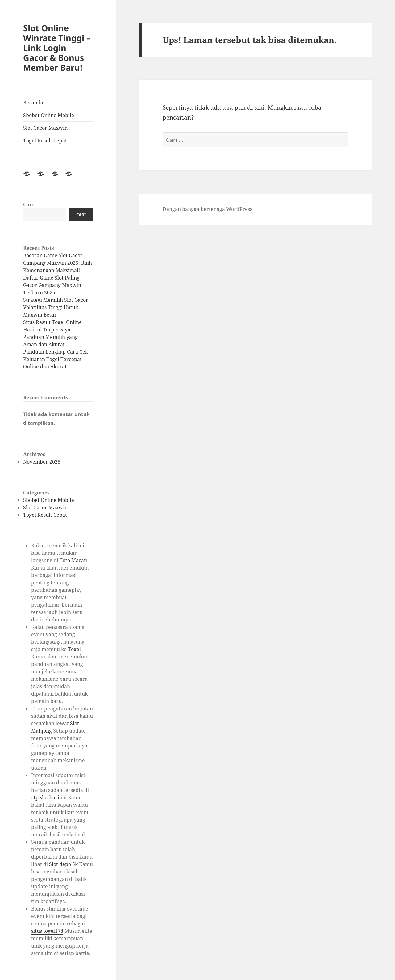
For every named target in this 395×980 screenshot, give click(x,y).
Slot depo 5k (63, 864)
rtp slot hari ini (49, 797)
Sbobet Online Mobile (49, 115)
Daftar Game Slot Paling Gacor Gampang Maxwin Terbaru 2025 (52, 285)
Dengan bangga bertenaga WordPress (207, 209)
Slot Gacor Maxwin (45, 128)
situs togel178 (47, 931)
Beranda (33, 103)
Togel (74, 649)
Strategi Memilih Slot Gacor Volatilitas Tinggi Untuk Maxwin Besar (56, 307)
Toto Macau (73, 560)
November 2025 (42, 462)
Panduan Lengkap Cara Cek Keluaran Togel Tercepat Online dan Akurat (56, 359)
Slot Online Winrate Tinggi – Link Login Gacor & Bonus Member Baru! (57, 48)
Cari (29, 204)
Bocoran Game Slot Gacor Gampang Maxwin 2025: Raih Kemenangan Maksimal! (58, 263)
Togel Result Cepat (45, 141)
